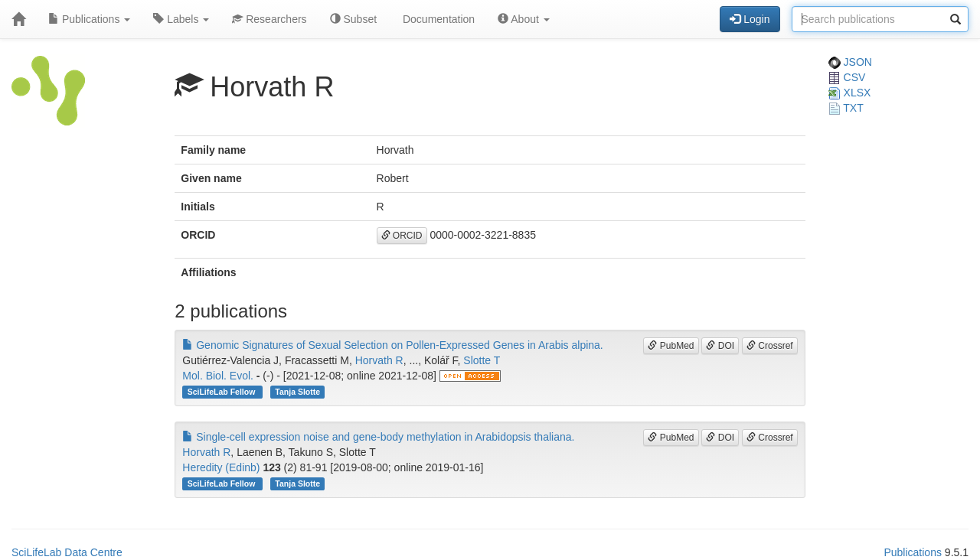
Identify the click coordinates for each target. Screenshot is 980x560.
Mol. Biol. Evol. (218, 376)
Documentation (437, 19)
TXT (846, 108)
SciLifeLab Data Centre (67, 552)
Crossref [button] (770, 346)
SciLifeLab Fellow (223, 392)
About (524, 19)
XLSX (850, 93)
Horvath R (379, 360)
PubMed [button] (671, 346)
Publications (89, 19)
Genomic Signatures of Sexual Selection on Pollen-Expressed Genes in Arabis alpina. (392, 345)
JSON (850, 62)
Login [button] (750, 19)
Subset (353, 19)
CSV (847, 77)
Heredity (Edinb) (221, 467)
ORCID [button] (402, 236)
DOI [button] (720, 346)
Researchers (269, 19)
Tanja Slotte (297, 392)
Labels (181, 19)
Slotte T (482, 360)
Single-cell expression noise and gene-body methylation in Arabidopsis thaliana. (378, 437)
